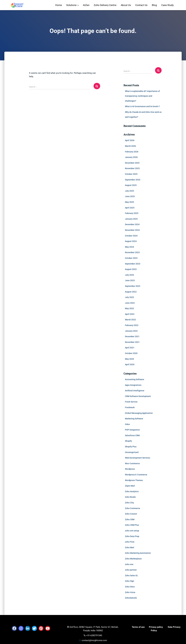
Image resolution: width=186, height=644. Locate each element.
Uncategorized (132, 452)
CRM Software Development (138, 396)
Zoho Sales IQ (131, 575)
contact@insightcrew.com (94, 640)
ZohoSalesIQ (131, 598)
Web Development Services (138, 458)
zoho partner (131, 570)
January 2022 (131, 331)
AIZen (86, 5)
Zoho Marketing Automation (138, 553)
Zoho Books (130, 497)
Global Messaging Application (139, 413)
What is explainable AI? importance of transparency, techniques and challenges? (142, 96)
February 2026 (132, 152)
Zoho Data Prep (132, 536)
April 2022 (130, 314)
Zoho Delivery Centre (105, 5)
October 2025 (131, 174)
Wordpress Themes (134, 480)
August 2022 (131, 292)
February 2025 (132, 213)
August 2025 (131, 185)
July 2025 (129, 191)
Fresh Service (131, 402)
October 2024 (131, 236)
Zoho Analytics (132, 491)
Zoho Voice (130, 592)
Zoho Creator (131, 514)
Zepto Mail (130, 486)
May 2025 (129, 202)
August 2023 (131, 269)
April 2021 (130, 348)
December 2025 (132, 163)
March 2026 (130, 146)
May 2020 (129, 359)
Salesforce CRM (132, 435)
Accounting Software (135, 379)
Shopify (128, 441)
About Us (126, 5)
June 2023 (130, 280)
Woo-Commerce (132, 463)
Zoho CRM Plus (132, 525)
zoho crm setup (132, 531)
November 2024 (132, 230)
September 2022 (133, 286)
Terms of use (138, 627)
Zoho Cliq (129, 503)
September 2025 (133, 180)
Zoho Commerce (133, 508)
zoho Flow (130, 542)
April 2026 (130, 140)
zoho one (129, 564)
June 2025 (130, 196)
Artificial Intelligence (135, 391)
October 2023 (131, 258)
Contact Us (141, 5)
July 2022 (129, 297)
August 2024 (131, 241)
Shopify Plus (131, 447)
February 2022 (132, 325)
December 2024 (132, 224)
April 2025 (130, 208)
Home (59, 5)
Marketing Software (134, 419)
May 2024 (129, 247)
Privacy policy (156, 627)
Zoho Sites (130, 587)
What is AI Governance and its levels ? (142, 106)
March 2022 (130, 320)
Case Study (167, 5)
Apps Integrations (133, 385)
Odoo (127, 424)
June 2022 (130, 303)
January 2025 (131, 219)
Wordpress (130, 469)
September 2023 (133, 264)
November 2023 (132, 252)
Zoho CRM (130, 519)
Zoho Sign (130, 581)
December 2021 (132, 336)
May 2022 (129, 308)
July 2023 (129, 275)
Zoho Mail (130, 547)
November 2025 (132, 168)
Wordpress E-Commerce (136, 475)
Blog (154, 5)
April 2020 (130, 364)
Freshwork (130, 407)
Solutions (72, 5)
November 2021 (132, 342)
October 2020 (131, 353)
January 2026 (131, 157)
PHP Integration (132, 430)
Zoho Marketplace (133, 559)
